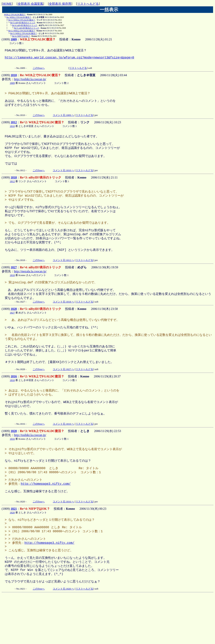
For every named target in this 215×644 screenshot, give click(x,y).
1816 (14, 404)
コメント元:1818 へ (63, 322)
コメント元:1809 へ (63, 121)
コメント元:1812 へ (63, 279)
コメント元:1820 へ (63, 637)
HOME (7, 4)
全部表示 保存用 (60, 4)
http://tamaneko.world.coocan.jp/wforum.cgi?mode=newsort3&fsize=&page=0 (69, 59)
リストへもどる (88, 4)
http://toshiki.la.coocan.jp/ (30, 83)
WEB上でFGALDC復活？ (15, 15)
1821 (14, 548)
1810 (14, 79)
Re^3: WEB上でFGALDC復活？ (24, 33)
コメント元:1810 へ (63, 180)
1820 (14, 463)
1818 (14, 187)
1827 (14, 286)
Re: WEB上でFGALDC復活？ (19, 17)
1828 (14, 330)
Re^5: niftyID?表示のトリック (27, 28)
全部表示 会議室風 (30, 4)
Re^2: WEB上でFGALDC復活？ (22, 20)
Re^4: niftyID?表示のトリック (25, 25)
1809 (14, 39)
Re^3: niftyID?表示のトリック (23, 23)
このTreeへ (39, 71)
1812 (14, 128)
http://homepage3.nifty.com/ (46, 521)
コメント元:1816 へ (63, 540)
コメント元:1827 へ (63, 397)
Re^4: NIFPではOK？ (21, 36)
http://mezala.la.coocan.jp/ (30, 290)
